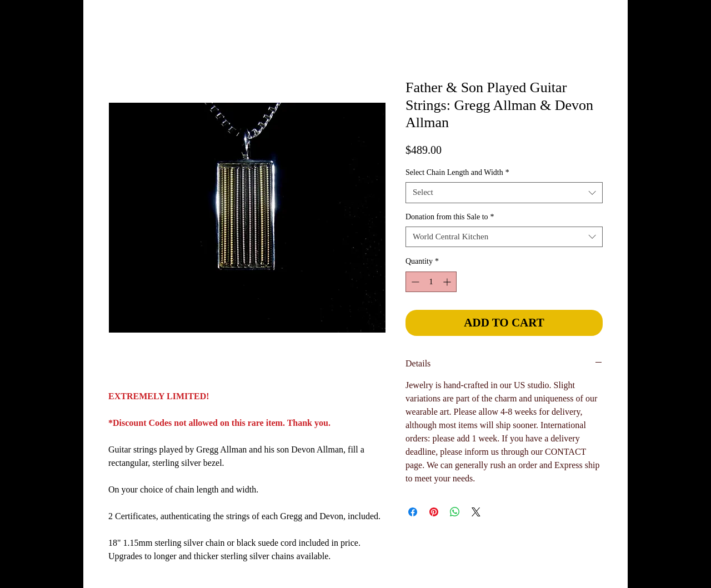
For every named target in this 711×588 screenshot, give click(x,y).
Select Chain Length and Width (457, 172)
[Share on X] (476, 512)
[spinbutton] (431, 282)
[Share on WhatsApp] (455, 512)
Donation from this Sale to (450, 217)
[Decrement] (414, 282)
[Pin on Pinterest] (434, 512)
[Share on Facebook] (413, 512)
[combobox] (504, 193)
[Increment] (448, 282)
